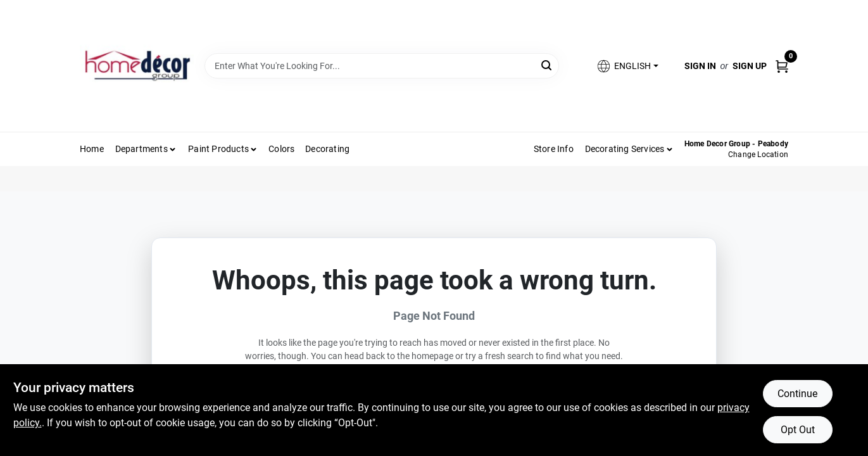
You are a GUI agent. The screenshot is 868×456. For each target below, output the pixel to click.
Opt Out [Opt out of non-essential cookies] (798, 430)
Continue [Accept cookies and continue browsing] (797, 394)
